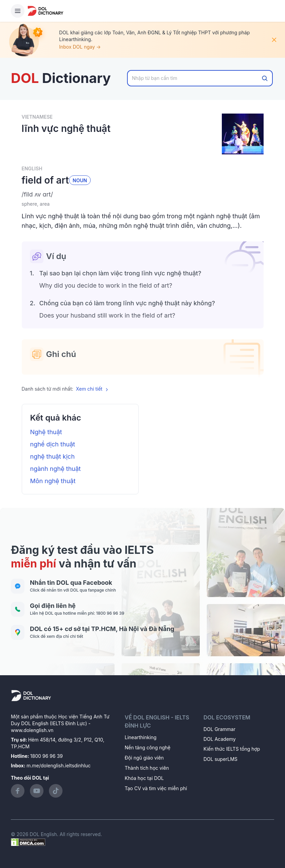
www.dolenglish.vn (32, 730)
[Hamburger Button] (18, 11)
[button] (143, 194)
